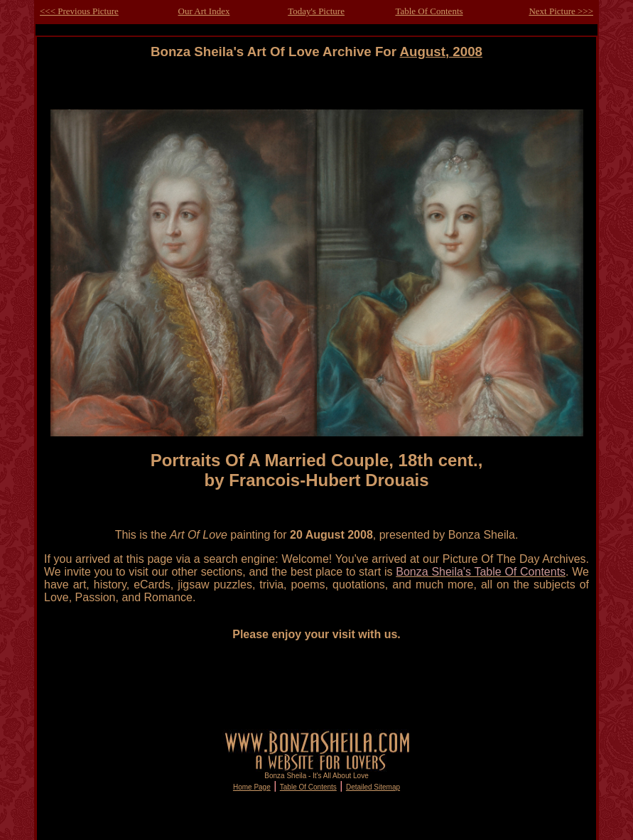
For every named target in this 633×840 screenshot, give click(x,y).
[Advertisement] (317, 91)
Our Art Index (204, 11)
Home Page (252, 787)
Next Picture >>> (561, 11)
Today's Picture (316, 11)
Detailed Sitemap (373, 787)
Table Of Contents (429, 11)
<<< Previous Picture (79, 11)
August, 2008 (441, 52)
